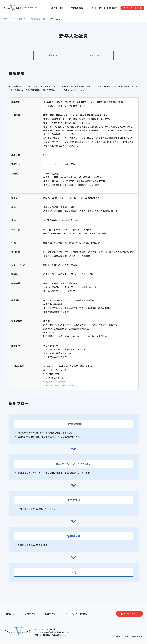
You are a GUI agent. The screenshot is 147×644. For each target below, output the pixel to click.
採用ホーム (10, 617)
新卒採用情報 (63, 8)
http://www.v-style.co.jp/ (56, 384)
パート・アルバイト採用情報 (105, 8)
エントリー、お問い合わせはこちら (60, 388)
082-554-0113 (46, 637)
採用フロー (94, 57)
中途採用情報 (81, 8)
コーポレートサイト (134, 8)
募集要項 (53, 57)
